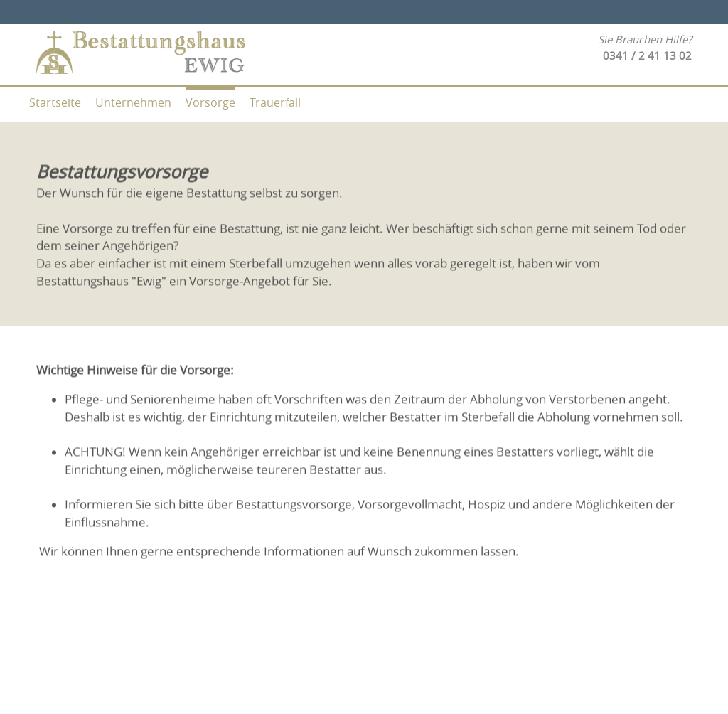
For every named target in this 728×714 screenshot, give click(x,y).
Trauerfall (275, 102)
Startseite (55, 102)
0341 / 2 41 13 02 (647, 55)
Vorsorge (210, 102)
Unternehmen (133, 102)
